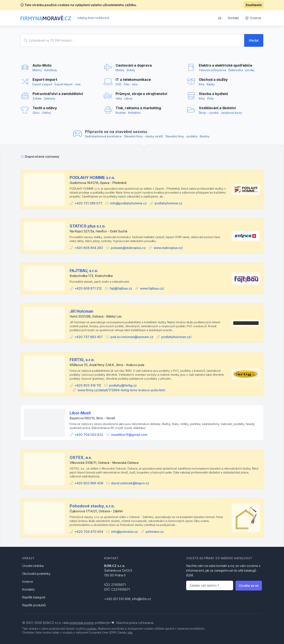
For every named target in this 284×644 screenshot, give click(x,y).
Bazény (205, 136)
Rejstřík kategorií (34, 597)
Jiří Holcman (81, 311)
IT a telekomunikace (133, 80)
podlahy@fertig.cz (123, 385)
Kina (202, 84)
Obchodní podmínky (36, 574)
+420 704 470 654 (89, 532)
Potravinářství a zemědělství (58, 94)
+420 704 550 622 (89, 435)
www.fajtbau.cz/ (152, 288)
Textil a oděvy (45, 108)
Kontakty (28, 589)
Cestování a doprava (134, 65)
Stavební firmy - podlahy (181, 136)
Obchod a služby (213, 80)
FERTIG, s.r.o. (82, 360)
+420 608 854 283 (89, 248)
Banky (211, 84)
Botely (131, 70)
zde (130, 632)
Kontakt (233, 18)
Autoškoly (51, 70)
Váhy (119, 98)
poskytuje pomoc (82, 623)
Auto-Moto (42, 65)
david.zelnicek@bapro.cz (130, 483)
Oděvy (46, 113)
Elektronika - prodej (241, 70)
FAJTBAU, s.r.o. (84, 271)
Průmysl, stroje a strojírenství (141, 94)
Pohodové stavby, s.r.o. (92, 506)
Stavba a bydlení (213, 94)
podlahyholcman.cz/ (176, 337)
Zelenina (49, 98)
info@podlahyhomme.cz (128, 203)
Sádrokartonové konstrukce (103, 136)
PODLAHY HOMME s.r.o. (92, 178)
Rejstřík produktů (34, 605)
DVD (119, 84)
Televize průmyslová (212, 70)
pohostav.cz (155, 532)
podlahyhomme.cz (168, 203)
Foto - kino (131, 84)
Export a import (42, 84)
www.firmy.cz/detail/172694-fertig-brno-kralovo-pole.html (121, 390)
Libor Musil (80, 413)
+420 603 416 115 (88, 385)
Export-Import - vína (68, 84)
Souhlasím (254, 5)
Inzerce (253, 18)
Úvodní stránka (33, 566)
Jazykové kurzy (231, 113)
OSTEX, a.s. (81, 458)
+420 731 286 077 (88, 203)
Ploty (211, 98)
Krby (202, 98)
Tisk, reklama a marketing (138, 108)
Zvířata (37, 98)
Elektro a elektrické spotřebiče (226, 65)
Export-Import (45, 80)
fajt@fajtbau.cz (121, 288)
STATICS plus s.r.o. (88, 226)
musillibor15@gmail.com (129, 435)
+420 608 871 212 (88, 288)
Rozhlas (121, 113)
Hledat (254, 40)
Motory (37, 70)
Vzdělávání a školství (217, 108)
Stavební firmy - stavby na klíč (144, 136)
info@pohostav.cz (124, 532)
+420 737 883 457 (89, 337)
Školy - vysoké (209, 113)
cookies (91, 629)
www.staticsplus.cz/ (168, 248)
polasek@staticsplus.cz (128, 248)
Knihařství (134, 113)
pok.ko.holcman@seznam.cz (132, 337)
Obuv (36, 113)
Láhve (128, 98)
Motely (120, 70)
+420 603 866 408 (89, 483)
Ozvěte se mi (249, 586)
